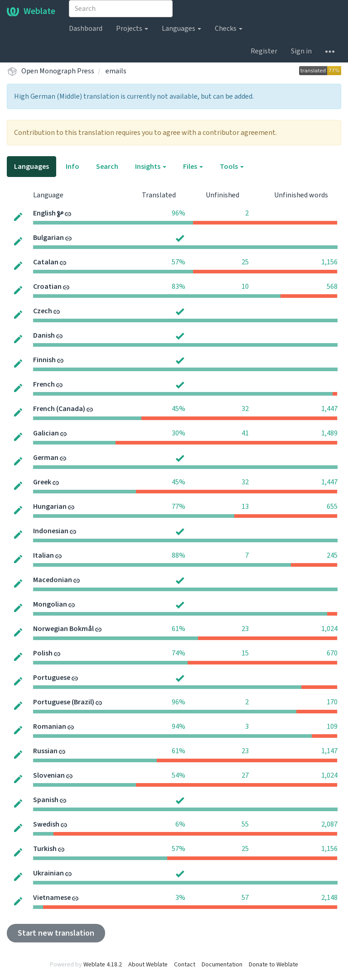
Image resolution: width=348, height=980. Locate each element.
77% (179, 507)
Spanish (46, 800)
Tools (232, 167)
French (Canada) (59, 409)
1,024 (329, 629)
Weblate (31, 11)
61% (179, 629)
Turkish (45, 849)
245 (332, 555)
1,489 (329, 433)
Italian (43, 555)
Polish (43, 653)
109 (332, 727)
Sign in (301, 51)
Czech (43, 311)
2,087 (329, 824)
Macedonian (53, 580)
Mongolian (50, 604)
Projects (132, 29)
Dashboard (86, 29)
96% (179, 213)
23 (245, 629)
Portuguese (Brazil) (64, 702)
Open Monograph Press (58, 71)
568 (332, 287)
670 (332, 653)
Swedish (46, 824)
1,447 (329, 409)
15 (245, 653)
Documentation (222, 965)
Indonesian (51, 531)
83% (179, 287)
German (46, 458)
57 (245, 898)
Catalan (46, 262)
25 (245, 262)
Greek (42, 482)
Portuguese (52, 678)
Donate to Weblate (273, 965)
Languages (181, 29)
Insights (151, 167)
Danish (44, 335)
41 (245, 433)
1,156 (329, 262)
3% (180, 898)
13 (245, 507)
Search (107, 167)
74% (179, 653)
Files (193, 167)
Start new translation (56, 933)
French (44, 384)
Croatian (47, 287)
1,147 (329, 751)
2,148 (329, 898)
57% (179, 262)
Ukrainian (48, 873)
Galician (46, 433)
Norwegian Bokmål (63, 629)
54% (179, 775)
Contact (185, 965)
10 (245, 287)
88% (179, 555)
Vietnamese (52, 898)
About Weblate (148, 965)
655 (332, 507)
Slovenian (49, 775)
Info (72, 167)
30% (179, 433)
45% (179, 409)
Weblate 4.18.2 (103, 965)
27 (245, 775)
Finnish (44, 360)
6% (180, 824)
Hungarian (50, 507)
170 (332, 702)
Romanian (50, 727)
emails (116, 71)
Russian (45, 751)
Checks (229, 29)
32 (245, 409)
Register (264, 51)
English (44, 213)
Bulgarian (48, 238)
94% (179, 727)
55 (245, 824)
